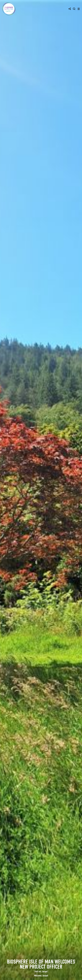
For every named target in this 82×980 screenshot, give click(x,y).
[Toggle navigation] (79, 9)
